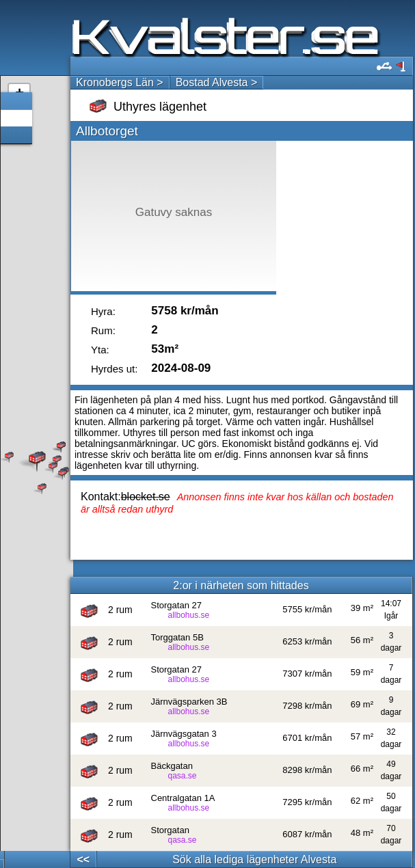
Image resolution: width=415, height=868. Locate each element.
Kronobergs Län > (120, 82)
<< (83, 859)
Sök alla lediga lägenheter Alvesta (254, 859)
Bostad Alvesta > (217, 82)
